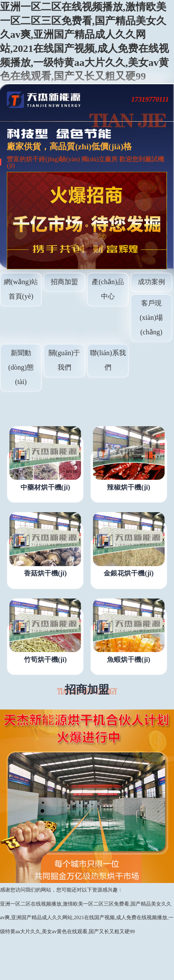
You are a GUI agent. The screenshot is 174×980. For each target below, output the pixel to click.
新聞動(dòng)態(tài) (21, 367)
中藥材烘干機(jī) (45, 487)
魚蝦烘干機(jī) (129, 660)
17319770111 (150, 99)
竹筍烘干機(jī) (45, 660)
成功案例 (151, 282)
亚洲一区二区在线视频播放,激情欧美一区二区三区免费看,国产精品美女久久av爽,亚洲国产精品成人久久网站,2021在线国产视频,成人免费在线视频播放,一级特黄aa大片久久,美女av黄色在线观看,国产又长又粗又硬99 (87, 918)
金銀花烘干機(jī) (129, 573)
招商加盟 (64, 282)
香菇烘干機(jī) (45, 573)
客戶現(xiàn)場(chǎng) (151, 317)
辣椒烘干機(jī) (129, 487)
